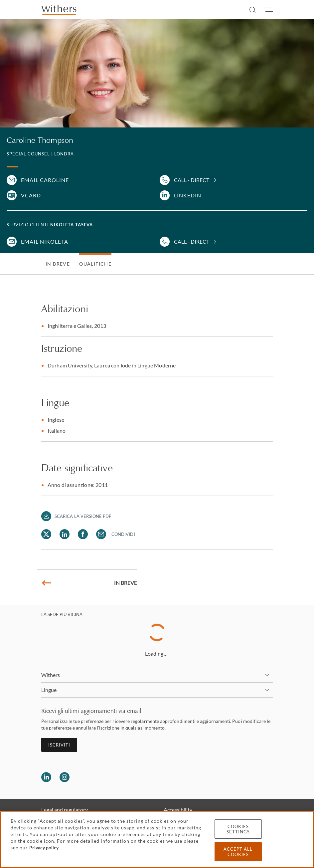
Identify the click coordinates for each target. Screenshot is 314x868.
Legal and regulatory (65, 810)
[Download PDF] (76, 516)
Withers (51, 675)
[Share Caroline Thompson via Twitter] (46, 534)
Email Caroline (45, 180)
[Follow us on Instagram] (65, 777)
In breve (58, 264)
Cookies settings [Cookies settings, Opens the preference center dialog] (238, 829)
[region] (157, 840)
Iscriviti (59, 745)
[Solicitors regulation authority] (122, 777)
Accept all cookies (238, 852)
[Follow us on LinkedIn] (46, 777)
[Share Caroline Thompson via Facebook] (83, 534)
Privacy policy (44, 848)
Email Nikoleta (45, 241)
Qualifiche (95, 264)
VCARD (31, 195)
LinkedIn (188, 195)
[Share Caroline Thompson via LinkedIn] (65, 534)
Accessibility (178, 810)
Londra (64, 154)
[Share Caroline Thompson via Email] (101, 534)
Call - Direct (192, 180)
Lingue (49, 690)
